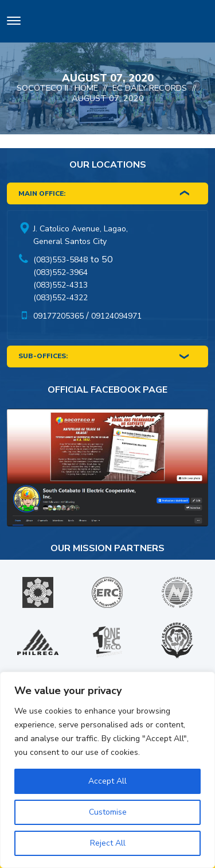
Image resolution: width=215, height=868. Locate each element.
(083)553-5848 (60, 260)
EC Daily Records (150, 88)
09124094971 (116, 316)
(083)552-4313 (60, 285)
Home (86, 88)
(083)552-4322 (60, 298)
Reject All (108, 843)
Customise (108, 812)
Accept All (107, 781)
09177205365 (58, 316)
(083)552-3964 (60, 272)
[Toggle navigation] (14, 23)
